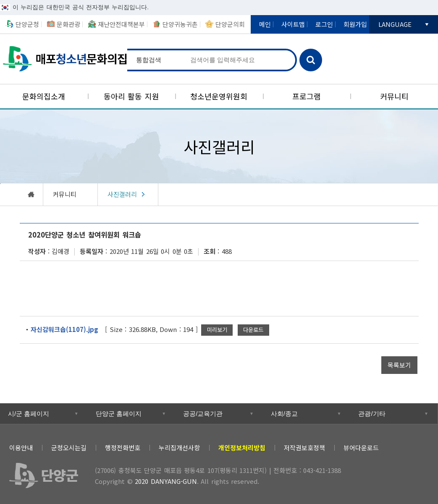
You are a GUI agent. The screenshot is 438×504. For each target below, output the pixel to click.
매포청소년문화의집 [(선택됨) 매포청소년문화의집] (64, 59)
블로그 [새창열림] (411, 446)
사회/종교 (284, 414)
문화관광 (68, 24)
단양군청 (27, 24)
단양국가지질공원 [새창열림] (386, 69)
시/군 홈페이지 (29, 414)
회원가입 (355, 24)
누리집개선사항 (179, 448)
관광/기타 (372, 414)
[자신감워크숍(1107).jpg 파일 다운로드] (253, 330)
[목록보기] (399, 365)
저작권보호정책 (304, 448)
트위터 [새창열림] (373, 446)
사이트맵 (293, 24)
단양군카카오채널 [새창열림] (386, 48)
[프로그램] (307, 96)
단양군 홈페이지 (119, 414)
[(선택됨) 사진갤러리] (128, 195)
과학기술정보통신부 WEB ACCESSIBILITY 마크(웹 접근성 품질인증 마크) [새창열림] (392, 477)
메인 (265, 24)
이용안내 (21, 448)
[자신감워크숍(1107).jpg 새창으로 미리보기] (217, 330)
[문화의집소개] (44, 96)
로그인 (324, 24)
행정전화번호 (123, 448)
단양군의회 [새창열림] (230, 24)
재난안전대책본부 (121, 24)
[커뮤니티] (394, 96)
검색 (311, 60)
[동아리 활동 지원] (132, 96)
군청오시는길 (69, 448)
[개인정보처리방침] (242, 448)
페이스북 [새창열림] (392, 446)
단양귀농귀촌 (180, 24)
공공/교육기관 (203, 414)
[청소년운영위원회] (219, 96)
